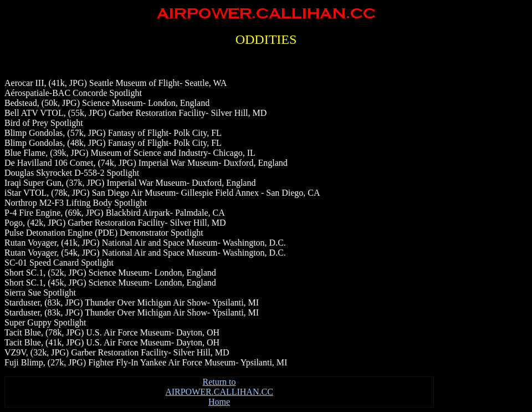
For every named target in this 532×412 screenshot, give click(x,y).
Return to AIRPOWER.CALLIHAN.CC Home (219, 392)
